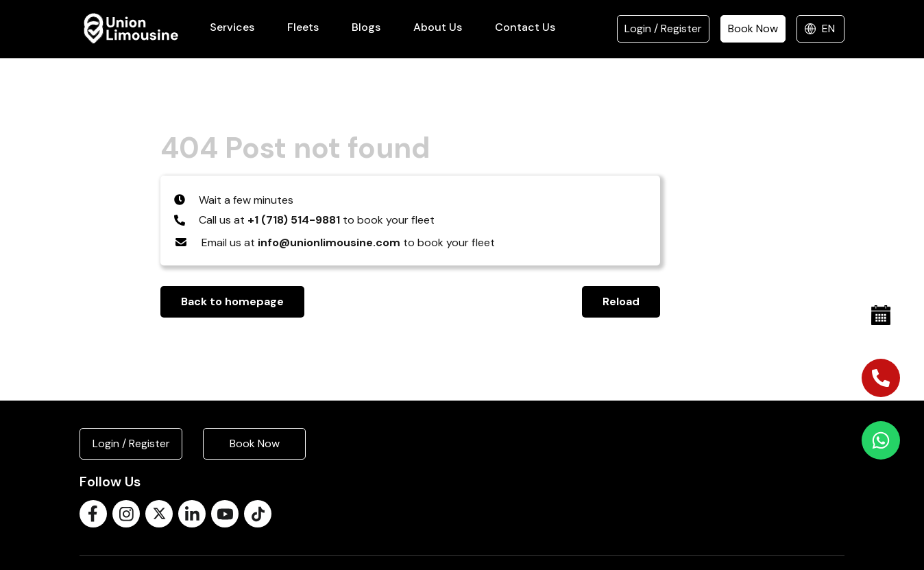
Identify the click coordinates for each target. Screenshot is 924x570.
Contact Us (525, 27)
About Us (438, 27)
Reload (621, 301)
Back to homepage (232, 301)
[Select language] (820, 29)
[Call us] (881, 378)
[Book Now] (881, 316)
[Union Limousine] (131, 28)
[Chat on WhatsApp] (881, 440)
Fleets (303, 27)
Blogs (366, 27)
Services (232, 27)
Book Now (753, 28)
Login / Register (663, 28)
